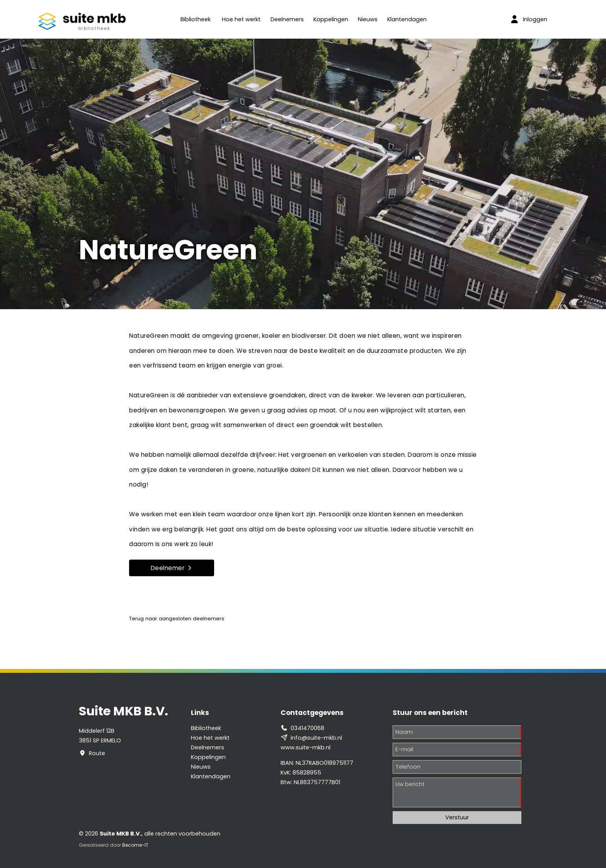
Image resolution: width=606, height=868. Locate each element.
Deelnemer (172, 568)
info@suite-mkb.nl (316, 738)
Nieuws (368, 19)
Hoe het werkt (241, 19)
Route (97, 753)
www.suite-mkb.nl (306, 747)
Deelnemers (287, 19)
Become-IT (135, 845)
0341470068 (307, 728)
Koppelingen (331, 19)
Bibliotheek (196, 19)
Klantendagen (407, 19)
